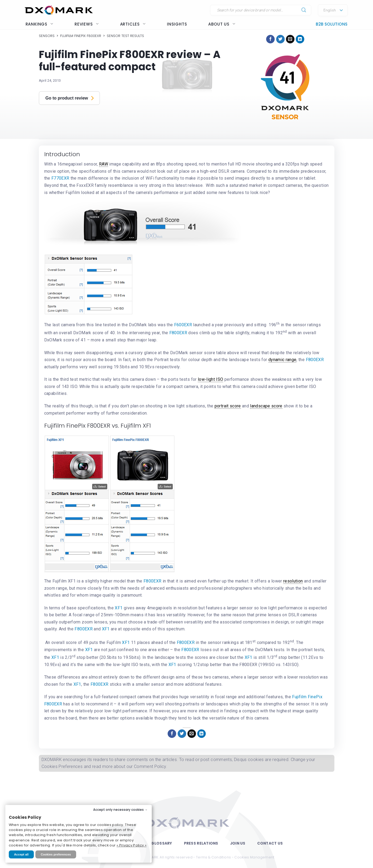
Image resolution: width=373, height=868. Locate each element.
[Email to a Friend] (290, 39)
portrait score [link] (228, 406)
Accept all (21, 854)
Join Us (238, 843)
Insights (177, 24)
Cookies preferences (56, 854)
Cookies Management (254, 857)
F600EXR (184, 325)
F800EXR (179, 333)
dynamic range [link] (282, 360)
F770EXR (60, 178)
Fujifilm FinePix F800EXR (81, 36)
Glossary (162, 843)
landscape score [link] (266, 406)
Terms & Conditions (213, 857)
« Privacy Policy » (132, 845)
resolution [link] (293, 581)
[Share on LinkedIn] (300, 39)
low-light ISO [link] (211, 379)
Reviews (87, 24)
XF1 (119, 608)
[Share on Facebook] (270, 39)
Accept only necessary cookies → (120, 810)
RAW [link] (104, 164)
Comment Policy (150, 766)
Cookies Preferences (62, 766)
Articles (133, 24)
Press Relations (201, 843)
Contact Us (270, 843)
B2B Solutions (332, 24)
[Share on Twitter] (280, 39)
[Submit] (304, 10)
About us (222, 24)
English (330, 10)
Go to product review (70, 98)
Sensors (47, 36)
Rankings (39, 24)
